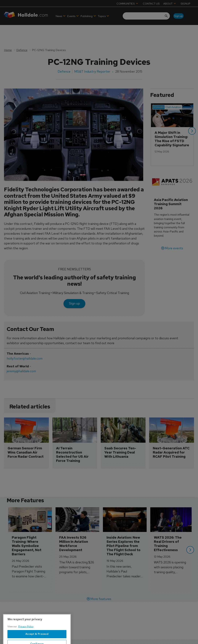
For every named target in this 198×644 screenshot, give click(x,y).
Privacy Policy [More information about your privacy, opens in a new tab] (26, 640)
